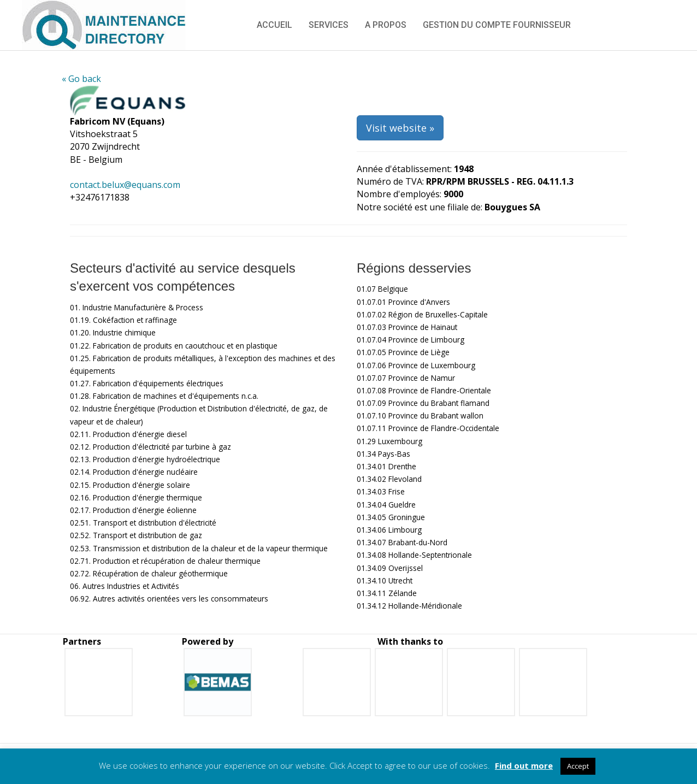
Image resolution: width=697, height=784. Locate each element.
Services (329, 25)
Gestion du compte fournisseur (497, 25)
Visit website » (400, 128)
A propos (386, 25)
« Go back (81, 79)
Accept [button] (578, 766)
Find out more (524, 765)
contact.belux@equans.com (125, 185)
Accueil (274, 25)
